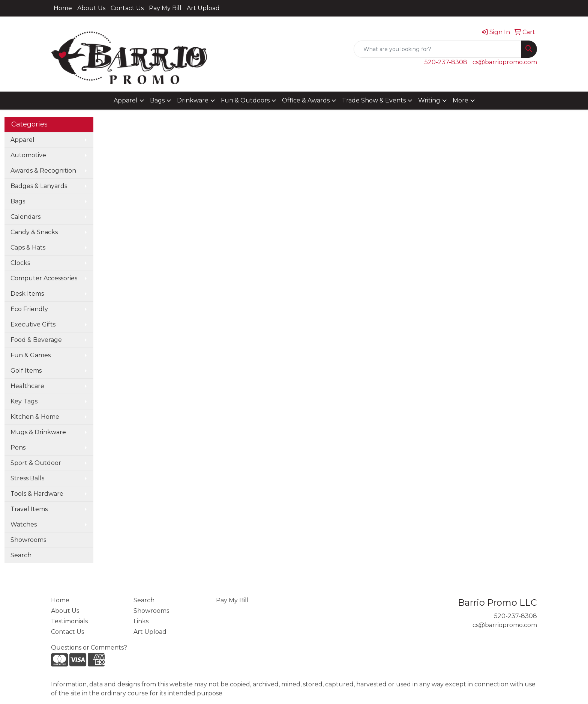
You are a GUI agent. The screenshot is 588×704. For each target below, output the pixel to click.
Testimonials (69, 621)
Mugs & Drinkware (38, 432)
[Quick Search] (437, 49)
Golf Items (26, 371)
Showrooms (28, 540)
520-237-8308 (446, 62)
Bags (157, 100)
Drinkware (193, 100)
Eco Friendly (29, 309)
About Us (91, 8)
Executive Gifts (33, 324)
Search (21, 555)
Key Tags (24, 401)
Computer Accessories (44, 278)
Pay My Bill (165, 8)
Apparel (126, 100)
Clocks (20, 263)
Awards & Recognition (43, 171)
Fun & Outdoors (245, 100)
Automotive (28, 155)
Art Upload (203, 8)
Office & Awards (306, 100)
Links (141, 621)
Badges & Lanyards (39, 186)
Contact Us (127, 8)
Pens (18, 448)
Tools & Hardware (37, 494)
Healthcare (27, 386)
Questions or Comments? (89, 648)
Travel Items (29, 509)
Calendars (25, 217)
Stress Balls (27, 478)
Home (63, 8)
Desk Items (27, 294)
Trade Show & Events (374, 100)
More (460, 100)
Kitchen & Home (35, 417)
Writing (429, 100)
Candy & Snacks (34, 232)
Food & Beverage (36, 340)
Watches (24, 524)
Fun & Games (31, 355)
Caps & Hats (28, 247)
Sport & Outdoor (36, 463)
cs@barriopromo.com (505, 62)
